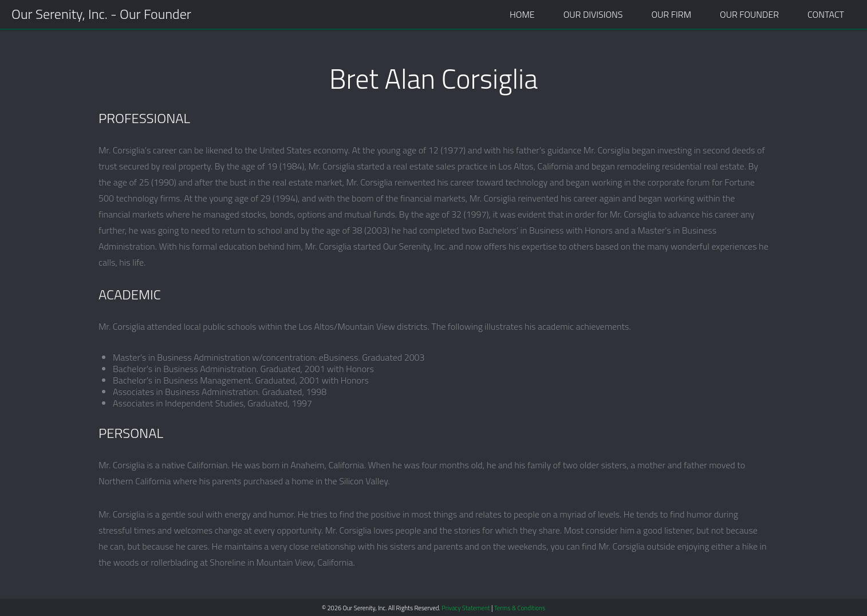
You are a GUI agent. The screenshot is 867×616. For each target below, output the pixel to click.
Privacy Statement (466, 608)
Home (522, 14)
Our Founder (749, 14)
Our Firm (671, 14)
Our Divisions (593, 14)
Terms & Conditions (520, 608)
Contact (826, 14)
